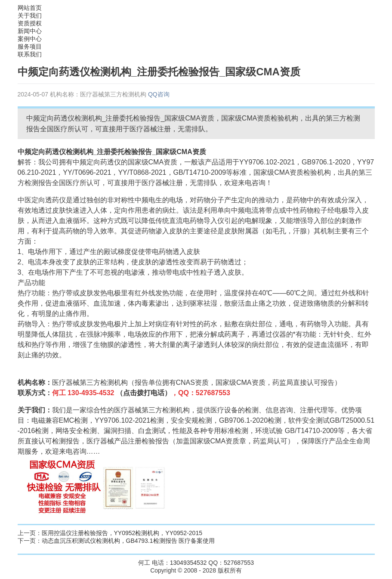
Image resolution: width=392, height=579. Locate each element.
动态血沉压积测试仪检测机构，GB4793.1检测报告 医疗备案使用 (128, 541)
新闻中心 (30, 31)
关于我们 (30, 15)
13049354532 (188, 563)
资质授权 (30, 23)
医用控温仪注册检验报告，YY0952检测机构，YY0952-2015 (122, 533)
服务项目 (30, 46)
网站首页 (30, 8)
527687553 (239, 563)
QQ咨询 (159, 94)
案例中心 (30, 39)
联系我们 (30, 54)
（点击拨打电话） (144, 393)
